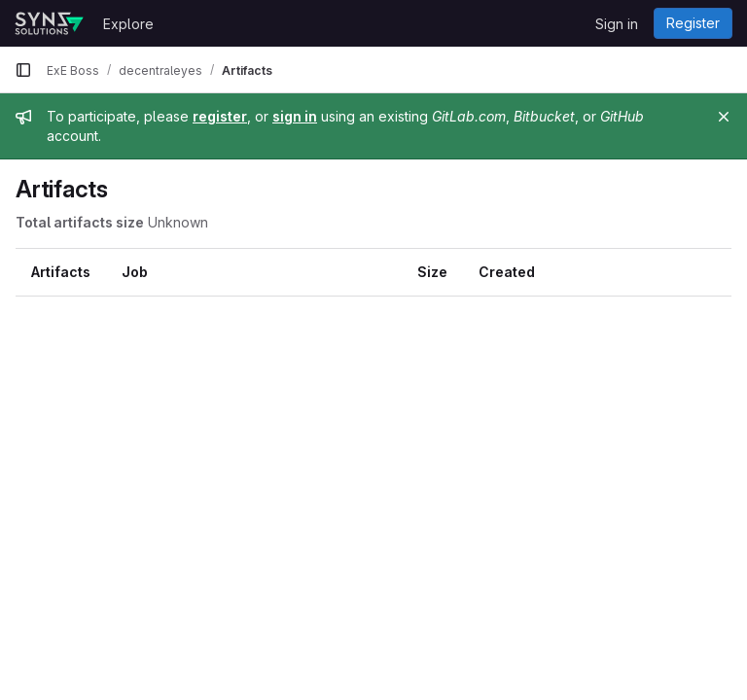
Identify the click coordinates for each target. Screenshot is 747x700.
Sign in (617, 24)
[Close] (724, 117)
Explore (128, 24)
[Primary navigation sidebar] (23, 70)
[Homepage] (49, 23)
